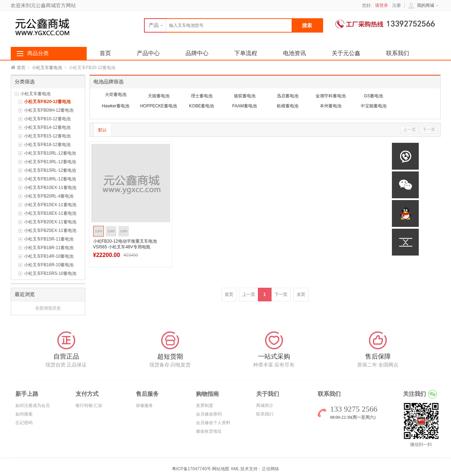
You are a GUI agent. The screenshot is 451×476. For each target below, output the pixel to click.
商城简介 (265, 405)
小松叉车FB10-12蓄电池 (47, 119)
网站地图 (221, 469)
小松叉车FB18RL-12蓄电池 (50, 179)
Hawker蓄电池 (116, 106)
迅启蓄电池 (288, 96)
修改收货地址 (209, 431)
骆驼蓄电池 (245, 96)
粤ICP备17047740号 (192, 469)
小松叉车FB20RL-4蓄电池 (49, 196)
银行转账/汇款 (89, 405)
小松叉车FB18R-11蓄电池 (49, 248)
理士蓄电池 (202, 96)
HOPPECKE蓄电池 (159, 106)
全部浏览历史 (48, 308)
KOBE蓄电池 (201, 106)
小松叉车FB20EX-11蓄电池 (50, 222)
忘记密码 (24, 423)
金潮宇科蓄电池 (331, 96)
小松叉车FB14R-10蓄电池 (49, 256)
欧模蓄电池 (288, 106)
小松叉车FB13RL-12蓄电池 (50, 162)
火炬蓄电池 (116, 94)
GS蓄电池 (373, 96)
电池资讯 (294, 53)
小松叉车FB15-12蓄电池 (47, 136)
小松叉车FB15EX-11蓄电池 (50, 205)
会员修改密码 (209, 414)
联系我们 (398, 53)
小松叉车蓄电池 (47, 68)
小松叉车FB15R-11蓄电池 (49, 239)
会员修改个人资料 (213, 423)
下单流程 (246, 53)
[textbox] (218, 25)
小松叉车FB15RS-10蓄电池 (50, 273)
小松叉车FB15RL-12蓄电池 (50, 170)
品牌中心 (197, 53)
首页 (21, 68)
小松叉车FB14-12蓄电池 (47, 127)
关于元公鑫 (346, 53)
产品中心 (148, 53)
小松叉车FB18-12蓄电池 (47, 145)
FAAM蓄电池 (244, 106)
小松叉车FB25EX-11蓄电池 (50, 230)
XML (235, 469)
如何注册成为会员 (33, 405)
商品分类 (38, 53)
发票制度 (205, 405)
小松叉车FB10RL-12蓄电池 (50, 153)
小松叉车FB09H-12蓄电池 (49, 110)
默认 (102, 130)
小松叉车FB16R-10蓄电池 (49, 265)
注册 (397, 5)
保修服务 (144, 405)
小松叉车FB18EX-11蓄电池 (50, 213)
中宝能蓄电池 (374, 106)
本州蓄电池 (331, 106)
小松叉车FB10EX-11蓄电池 (50, 188)
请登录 (382, 5)
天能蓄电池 (159, 96)
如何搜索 (24, 414)
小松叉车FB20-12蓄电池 (47, 102)
